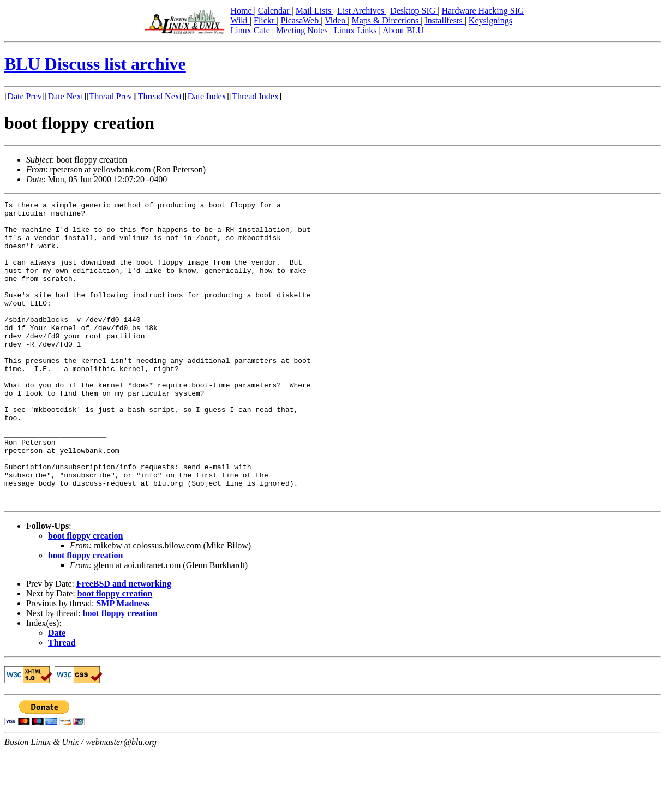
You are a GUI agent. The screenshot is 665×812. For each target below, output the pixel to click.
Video (336, 20)
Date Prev (25, 96)
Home (242, 11)
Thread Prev (110, 96)
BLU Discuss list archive (95, 64)
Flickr (265, 20)
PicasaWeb (301, 20)
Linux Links (357, 30)
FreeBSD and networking (124, 644)
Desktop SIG (414, 11)
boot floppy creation (85, 596)
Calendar (275, 11)
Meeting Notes (303, 30)
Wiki (240, 20)
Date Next (66, 96)
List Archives (362, 11)
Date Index (207, 96)
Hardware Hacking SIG (483, 11)
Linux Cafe (251, 30)
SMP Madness (122, 664)
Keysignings (490, 20)
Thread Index (255, 96)
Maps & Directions (386, 20)
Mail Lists (314, 11)
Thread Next (160, 96)
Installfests (444, 20)
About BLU (403, 30)
